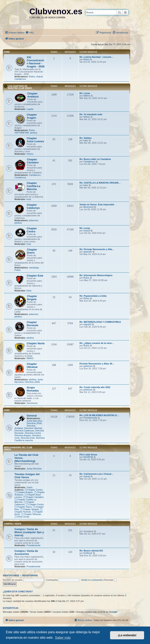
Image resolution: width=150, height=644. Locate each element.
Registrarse (30, 575)
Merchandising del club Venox (18, 449)
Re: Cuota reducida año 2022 (95, 387)
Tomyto (113, 612)
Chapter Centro (32, 230)
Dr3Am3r (88, 553)
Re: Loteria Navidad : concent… (96, 57)
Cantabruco (20, 79)
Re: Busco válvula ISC (91, 551)
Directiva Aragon (23, 435)
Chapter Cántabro (33, 161)
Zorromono (32, 403)
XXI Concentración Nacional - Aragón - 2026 (36, 62)
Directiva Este (28, 438)
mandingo (34, 268)
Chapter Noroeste (33, 324)
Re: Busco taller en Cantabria (95, 159)
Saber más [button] (63, 638)
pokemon (34, 220)
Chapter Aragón (32, 116)
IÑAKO (30, 358)
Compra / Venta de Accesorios (26, 552)
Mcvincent (88, 207)
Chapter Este (35, 276)
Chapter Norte (36, 343)
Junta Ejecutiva (34, 421)
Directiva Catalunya (24, 431)
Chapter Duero (32, 251)
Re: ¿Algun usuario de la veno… (97, 343)
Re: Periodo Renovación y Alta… (97, 249)
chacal (39, 77)
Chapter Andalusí (33, 95)
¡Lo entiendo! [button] (127, 635)
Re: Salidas (85, 138)
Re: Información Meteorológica (96, 275)
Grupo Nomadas (33, 389)
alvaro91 (88, 252)
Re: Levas (85, 93)
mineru (30, 154)
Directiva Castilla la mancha (30, 439)
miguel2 (87, 324)
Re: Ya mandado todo (91, 114)
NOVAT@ (88, 457)
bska (29, 291)
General (32, 416)
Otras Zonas (22, 517)
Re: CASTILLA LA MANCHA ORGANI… (100, 183)
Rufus (32, 77)
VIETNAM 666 (22, 133)
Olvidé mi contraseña (92, 580)
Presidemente (90, 418)
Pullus (18, 270)
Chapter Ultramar (32, 365)
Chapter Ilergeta (32, 298)
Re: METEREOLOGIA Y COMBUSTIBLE (100, 322)
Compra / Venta (13, 524)
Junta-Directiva (34, 469)
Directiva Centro (33, 433)
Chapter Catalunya (33, 206)
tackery (34, 133)
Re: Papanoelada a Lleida (93, 296)
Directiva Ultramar (33, 428)
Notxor (87, 117)
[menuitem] (30, 33)
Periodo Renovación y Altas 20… (97, 364)
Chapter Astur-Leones (35, 140)
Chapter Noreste (29, 511)
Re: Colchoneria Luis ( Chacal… (97, 474)
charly (29, 487)
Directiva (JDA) (32, 382)
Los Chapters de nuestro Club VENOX (20, 87)
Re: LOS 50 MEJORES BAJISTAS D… (99, 415)
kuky (86, 140)
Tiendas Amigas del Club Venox (27, 476)
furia (29, 244)
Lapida (30, 109)
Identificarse (11, 575)
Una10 (87, 231)
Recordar (110, 580)
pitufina (18, 223)
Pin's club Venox (88, 455)
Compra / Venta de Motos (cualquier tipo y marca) (29, 532)
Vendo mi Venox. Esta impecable (97, 204)
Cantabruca (20, 177)
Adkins (87, 96)
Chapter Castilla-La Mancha (34, 186)
